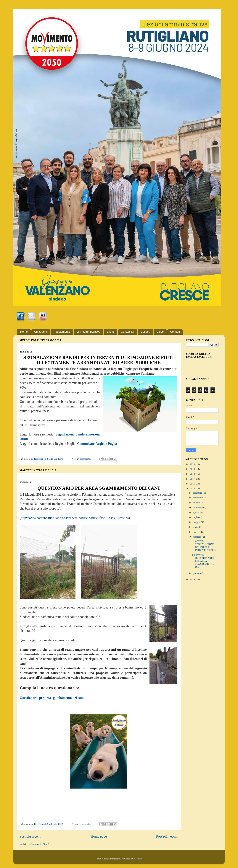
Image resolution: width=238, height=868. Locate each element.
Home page (99, 836)
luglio (196, 517)
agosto (196, 512)
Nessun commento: (82, 459)
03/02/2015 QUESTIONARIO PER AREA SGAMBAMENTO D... (204, 561)
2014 (193, 579)
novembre (198, 498)
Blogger (138, 859)
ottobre (197, 503)
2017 (193, 479)
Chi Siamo (41, 332)
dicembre (198, 493)
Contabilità (127, 332)
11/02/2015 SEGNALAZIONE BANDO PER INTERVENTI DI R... (205, 546)
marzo (196, 532)
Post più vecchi (167, 836)
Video (160, 332)
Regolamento (62, 332)
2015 (193, 488)
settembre (198, 507)
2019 (193, 469)
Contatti (175, 332)
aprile (196, 527)
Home (24, 332)
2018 (193, 474)
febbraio (197, 537)
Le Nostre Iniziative (88, 332)
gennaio (197, 573)
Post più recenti (30, 836)
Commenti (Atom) (40, 844)
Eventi (111, 332)
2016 (193, 484)
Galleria (145, 332)
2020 (193, 464)
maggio (197, 522)
